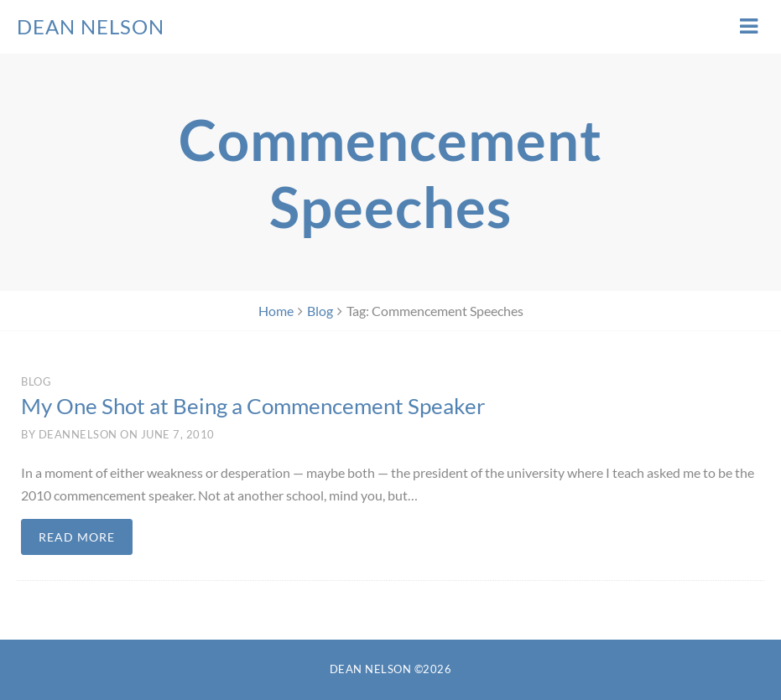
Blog (320, 311)
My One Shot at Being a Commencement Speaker (253, 406)
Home (276, 311)
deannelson (78, 434)
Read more (77, 537)
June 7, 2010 (178, 434)
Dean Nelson (91, 26)
